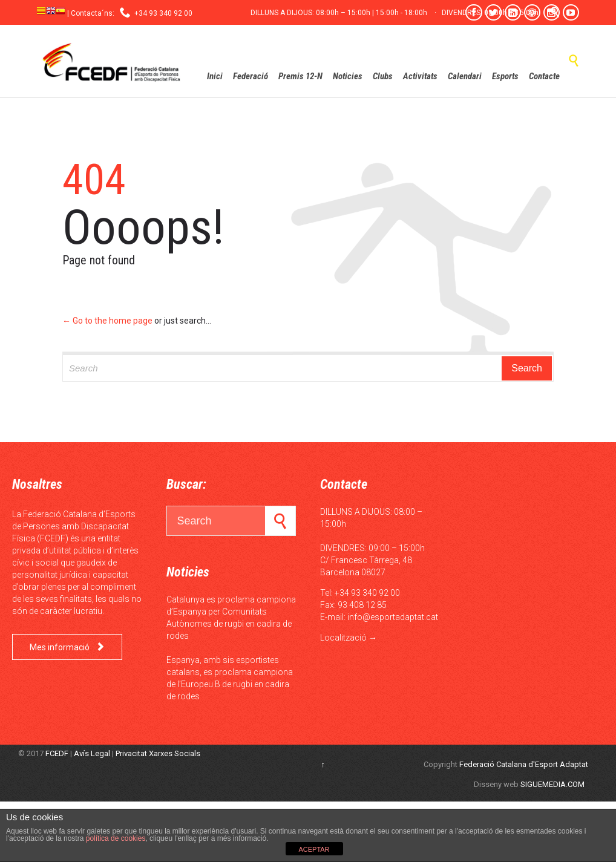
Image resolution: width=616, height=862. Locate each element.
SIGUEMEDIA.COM (552, 784)
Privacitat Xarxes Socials (158, 753)
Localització (343, 638)
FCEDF (57, 753)
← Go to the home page (107, 321)
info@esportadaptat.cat (393, 617)
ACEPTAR (314, 849)
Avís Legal (92, 753)
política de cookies (114, 838)
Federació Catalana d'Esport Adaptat (524, 764)
